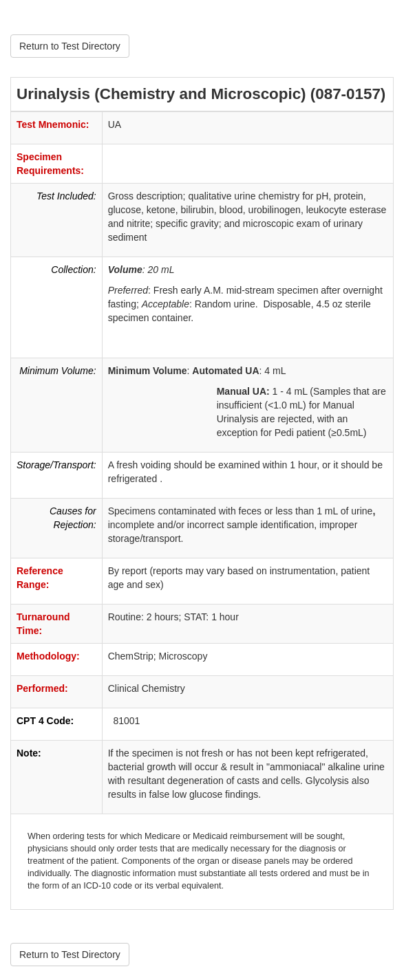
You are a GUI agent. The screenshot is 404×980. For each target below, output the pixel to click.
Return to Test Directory (70, 46)
